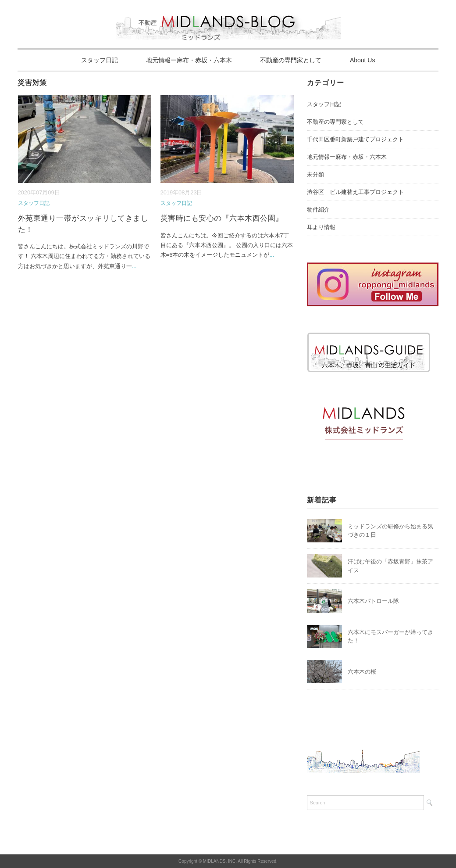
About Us (363, 60)
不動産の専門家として (291, 60)
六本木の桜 (362, 672)
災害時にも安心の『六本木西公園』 (222, 218)
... (134, 266)
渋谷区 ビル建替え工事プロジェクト (355, 192)
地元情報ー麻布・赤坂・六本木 (189, 60)
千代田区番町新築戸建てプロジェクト (355, 139)
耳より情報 (321, 227)
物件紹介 (318, 210)
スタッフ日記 (100, 60)
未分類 (315, 174)
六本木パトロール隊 (373, 601)
